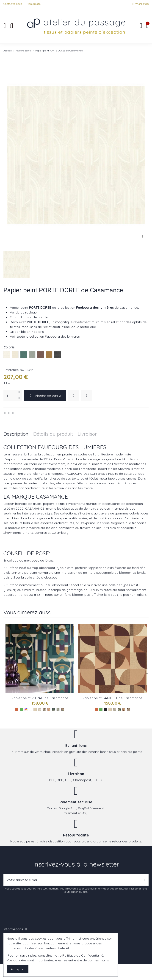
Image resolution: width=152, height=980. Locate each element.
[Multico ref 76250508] (63, 709)
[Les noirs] (105, 709)
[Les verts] (21, 709)
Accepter (18, 969)
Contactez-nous (13, 4)
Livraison (88, 434)
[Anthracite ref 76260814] (128, 709)
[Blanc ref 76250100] (40, 709)
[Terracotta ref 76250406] (49, 709)
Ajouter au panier (45, 395)
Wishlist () (140, 4)
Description (16, 434)
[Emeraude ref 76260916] (119, 709)
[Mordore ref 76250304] (44, 709)
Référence (11, 370)
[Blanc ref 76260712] (115, 709)
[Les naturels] (35, 709)
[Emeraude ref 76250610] (53, 709)
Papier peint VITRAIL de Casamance (40, 698)
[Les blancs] (30, 709)
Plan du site (34, 4)
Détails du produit (53, 434)
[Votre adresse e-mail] (72, 880)
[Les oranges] (17, 709)
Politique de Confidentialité (83, 955)
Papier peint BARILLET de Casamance (112, 698)
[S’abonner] (145, 880)
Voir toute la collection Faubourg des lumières (45, 336)
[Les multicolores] (26, 709)
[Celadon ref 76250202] (58, 709)
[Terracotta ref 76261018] (124, 709)
